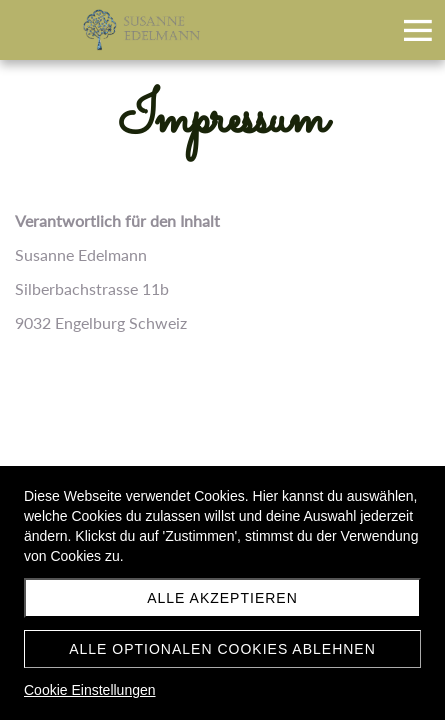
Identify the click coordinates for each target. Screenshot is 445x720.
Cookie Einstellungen (90, 690)
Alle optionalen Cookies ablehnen (222, 649)
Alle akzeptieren (222, 598)
